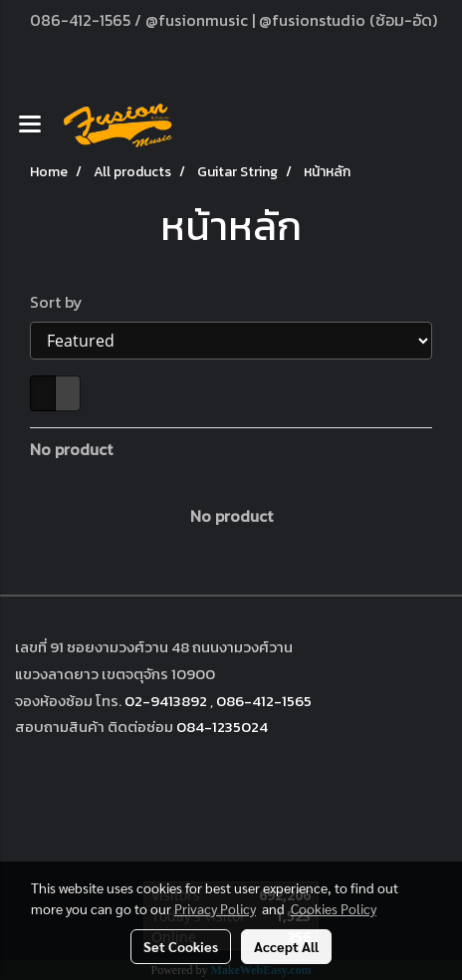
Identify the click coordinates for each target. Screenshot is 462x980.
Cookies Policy (334, 908)
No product (71, 449)
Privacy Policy (215, 908)
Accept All (286, 946)
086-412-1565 (264, 701)
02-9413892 (166, 701)
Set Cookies (181, 946)
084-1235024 (222, 727)
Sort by (62, 302)
